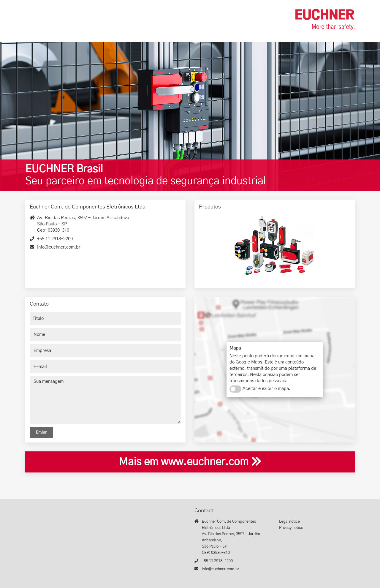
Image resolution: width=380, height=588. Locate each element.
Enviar (41, 433)
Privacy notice (291, 528)
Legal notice (289, 522)
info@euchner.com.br (59, 247)
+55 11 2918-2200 (55, 239)
